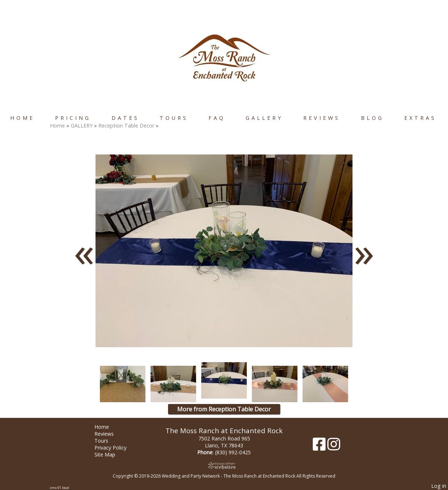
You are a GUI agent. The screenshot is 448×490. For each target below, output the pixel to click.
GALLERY (264, 118)
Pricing (73, 118)
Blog (372, 118)
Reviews (322, 118)
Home (22, 118)
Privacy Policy (116, 448)
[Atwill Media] (224, 465)
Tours (174, 118)
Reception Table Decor (126, 126)
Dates (125, 118)
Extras (420, 118)
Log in (439, 486)
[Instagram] (334, 447)
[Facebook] (320, 447)
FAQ (217, 118)
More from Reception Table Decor (224, 409)
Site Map (110, 454)
